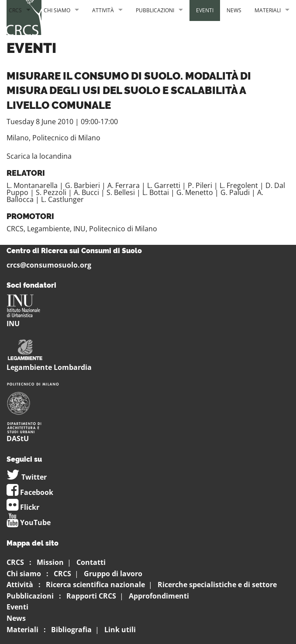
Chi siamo (57, 10)
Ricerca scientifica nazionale (95, 585)
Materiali (268, 10)
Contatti (91, 562)
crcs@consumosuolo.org (49, 265)
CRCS (15, 10)
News (234, 10)
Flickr (23, 507)
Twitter (27, 477)
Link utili (120, 630)
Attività (103, 10)
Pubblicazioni (155, 10)
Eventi (205, 10)
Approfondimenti (159, 596)
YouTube (29, 522)
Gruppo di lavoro (113, 574)
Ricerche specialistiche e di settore (217, 585)
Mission (50, 562)
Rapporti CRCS (91, 596)
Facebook (30, 492)
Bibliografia (71, 630)
